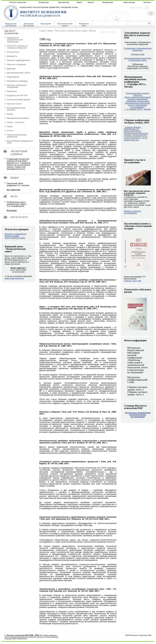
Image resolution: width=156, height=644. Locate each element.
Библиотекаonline (84, 25)
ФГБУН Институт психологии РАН (138, 635)
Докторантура (64, 2)
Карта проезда (129, 2)
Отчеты (10, 131)
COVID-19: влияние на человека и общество (17, 47)
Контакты (147, 2)
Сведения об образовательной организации (15, 40)
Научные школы (14, 104)
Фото (14, 196)
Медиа (79, 2)
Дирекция (11, 69)
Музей (10, 114)
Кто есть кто (19, 217)
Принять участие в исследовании (132, 212)
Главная (43, 31)
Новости (91, 2)
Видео (15, 178)
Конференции (108, 2)
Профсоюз (12, 91)
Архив (10, 126)
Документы (12, 56)
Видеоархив (46, 24)
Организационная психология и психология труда (138, 59)
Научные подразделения (18, 60)
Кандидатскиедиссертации (11, 25)
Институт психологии (18, 2)
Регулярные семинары (17, 81)
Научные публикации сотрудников (17, 86)
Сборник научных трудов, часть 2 (137, 393)
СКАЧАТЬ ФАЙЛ (18, 238)
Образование (13, 77)
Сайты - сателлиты (16, 122)
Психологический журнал (19, 100)
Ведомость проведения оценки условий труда (15, 236)
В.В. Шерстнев (13, 190)
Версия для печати (108, 32)
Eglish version (136, 8)
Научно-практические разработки (17, 136)
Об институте (13, 52)
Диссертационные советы (19, 73)
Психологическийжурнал (65, 25)
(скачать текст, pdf (133, 281)
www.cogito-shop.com (14, 278)
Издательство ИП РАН (17, 95)
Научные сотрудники (16, 64)
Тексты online (60, 31)
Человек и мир (138, 54)
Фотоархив (12, 210)
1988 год (92, 31)
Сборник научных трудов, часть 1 (137, 388)
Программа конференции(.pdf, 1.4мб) (137, 380)
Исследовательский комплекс (16, 109)
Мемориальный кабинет (18, 118)
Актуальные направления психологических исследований (138, 415)
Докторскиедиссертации (29, 25)
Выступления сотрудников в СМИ (20, 142)
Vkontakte (147, 8)
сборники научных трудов (77, 31)
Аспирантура (43, 2)
